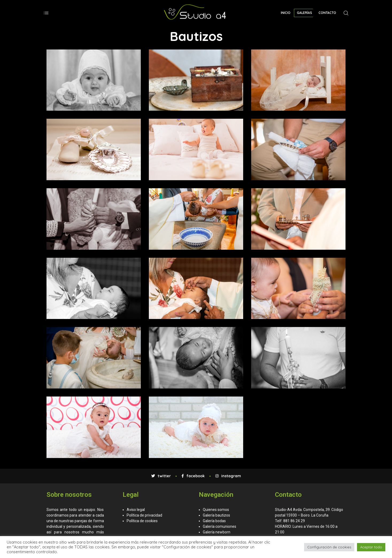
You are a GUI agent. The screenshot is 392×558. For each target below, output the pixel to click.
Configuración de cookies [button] (329, 547)
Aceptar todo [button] (371, 547)
